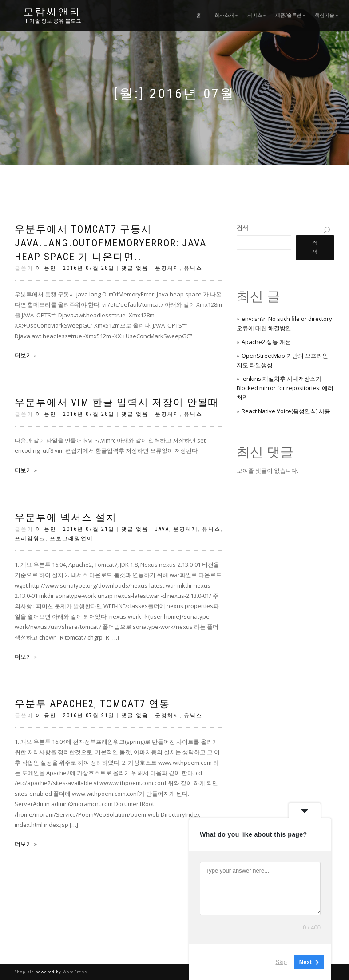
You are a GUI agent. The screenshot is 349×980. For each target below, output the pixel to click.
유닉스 (193, 268)
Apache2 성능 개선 (266, 342)
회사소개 (224, 15)
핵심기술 (325, 15)
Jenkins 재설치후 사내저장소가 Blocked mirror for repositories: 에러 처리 (285, 388)
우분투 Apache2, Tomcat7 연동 (92, 704)
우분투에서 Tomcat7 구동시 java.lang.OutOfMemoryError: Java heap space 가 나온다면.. (111, 243)
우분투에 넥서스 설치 (66, 517)
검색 (242, 228)
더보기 (23, 355)
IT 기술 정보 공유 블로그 (52, 21)
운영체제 (167, 268)
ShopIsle (25, 972)
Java (162, 529)
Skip (281, 962)
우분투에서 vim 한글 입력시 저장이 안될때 (117, 402)
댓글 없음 (135, 268)
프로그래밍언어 (71, 538)
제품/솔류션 (288, 15)
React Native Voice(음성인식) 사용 (286, 411)
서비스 (255, 15)
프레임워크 (30, 538)
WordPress (74, 972)
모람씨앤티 (52, 12)
